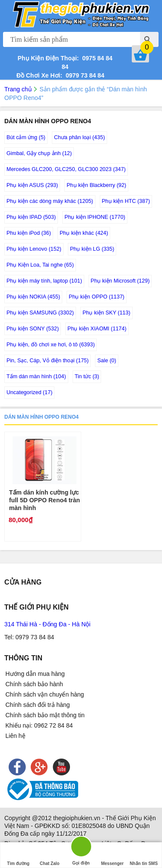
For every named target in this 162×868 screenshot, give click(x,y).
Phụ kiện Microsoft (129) (120, 281)
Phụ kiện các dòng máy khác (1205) (50, 201)
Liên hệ (16, 736)
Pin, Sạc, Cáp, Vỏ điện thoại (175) (48, 361)
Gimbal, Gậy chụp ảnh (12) (39, 153)
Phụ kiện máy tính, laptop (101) (44, 281)
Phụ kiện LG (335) (92, 249)
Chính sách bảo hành (34, 684)
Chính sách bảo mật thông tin (45, 715)
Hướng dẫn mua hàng (35, 674)
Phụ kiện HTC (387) (126, 201)
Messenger (112, 855)
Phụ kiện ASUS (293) (32, 185)
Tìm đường (18, 855)
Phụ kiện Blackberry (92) (96, 185)
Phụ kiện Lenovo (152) (34, 249)
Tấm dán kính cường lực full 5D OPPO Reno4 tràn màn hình (44, 500)
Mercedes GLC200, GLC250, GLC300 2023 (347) (66, 169)
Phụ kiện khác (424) (84, 233)
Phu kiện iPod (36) (29, 233)
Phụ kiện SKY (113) (106, 313)
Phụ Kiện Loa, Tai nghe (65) (40, 265)
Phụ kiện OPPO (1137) (97, 297)
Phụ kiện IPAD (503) (31, 217)
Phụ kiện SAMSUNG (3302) (40, 313)
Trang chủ (18, 89)
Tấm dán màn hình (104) (36, 376)
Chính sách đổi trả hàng (38, 705)
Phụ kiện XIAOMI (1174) (97, 329)
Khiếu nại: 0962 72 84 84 (39, 725)
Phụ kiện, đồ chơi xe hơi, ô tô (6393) (51, 345)
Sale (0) (107, 361)
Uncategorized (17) (29, 392)
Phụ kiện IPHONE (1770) (95, 217)
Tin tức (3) (87, 376)
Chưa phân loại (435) (79, 137)
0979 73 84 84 (83, 75)
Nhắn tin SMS (144, 855)
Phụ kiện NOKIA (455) (33, 297)
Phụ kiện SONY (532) (33, 329)
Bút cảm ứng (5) (26, 137)
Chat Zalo (50, 855)
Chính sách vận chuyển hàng (45, 694)
